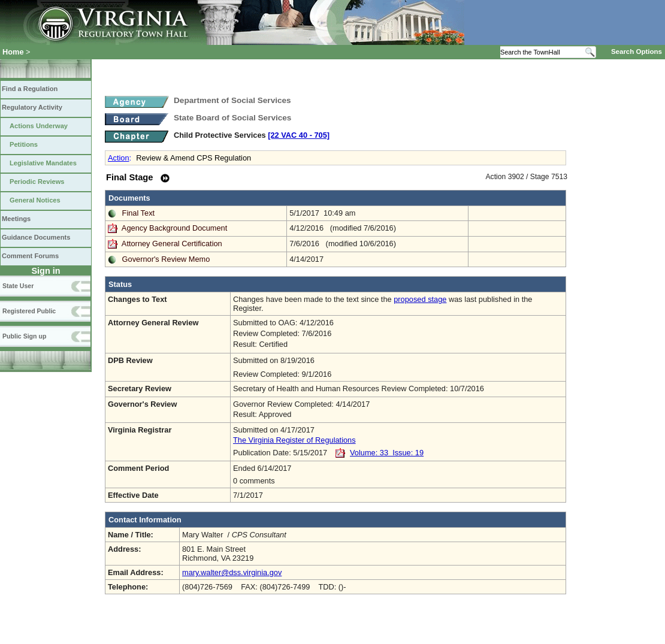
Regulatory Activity (32, 107)
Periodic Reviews (37, 182)
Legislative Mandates (43, 163)
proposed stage (420, 299)
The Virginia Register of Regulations (294, 440)
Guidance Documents (36, 237)
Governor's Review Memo (166, 259)
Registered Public (29, 311)
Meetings (16, 219)
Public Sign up (24, 336)
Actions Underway (39, 126)
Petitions (24, 144)
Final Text (139, 213)
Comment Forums (30, 256)
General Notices (35, 200)
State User (18, 286)
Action (119, 158)
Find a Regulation (30, 89)
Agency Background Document (174, 228)
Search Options (637, 52)
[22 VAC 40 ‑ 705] (299, 135)
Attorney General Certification (172, 244)
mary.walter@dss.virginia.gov (232, 572)
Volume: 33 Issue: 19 (387, 453)
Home (13, 52)
